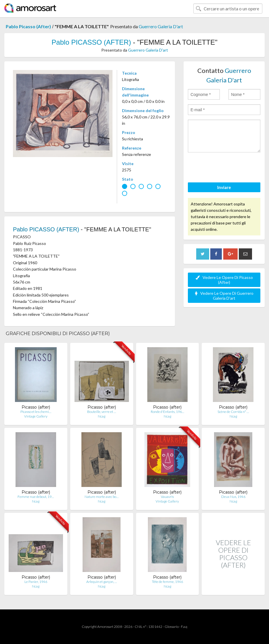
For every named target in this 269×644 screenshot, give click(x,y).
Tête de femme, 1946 (167, 582)
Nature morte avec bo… (102, 497)
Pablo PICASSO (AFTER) (91, 42)
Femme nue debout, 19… (36, 497)
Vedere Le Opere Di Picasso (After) (224, 280)
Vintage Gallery (36, 416)
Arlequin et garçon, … (102, 582)
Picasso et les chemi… (36, 412)
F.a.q (184, 627)
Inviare (224, 187)
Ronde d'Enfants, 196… (167, 412)
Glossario (172, 627)
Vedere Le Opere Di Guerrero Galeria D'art (224, 296)
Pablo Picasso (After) (28, 26)
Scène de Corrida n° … (233, 412)
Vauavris (167, 497)
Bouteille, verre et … (102, 412)
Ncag (102, 416)
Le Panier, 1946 (36, 582)
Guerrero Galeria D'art (161, 26)
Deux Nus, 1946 (233, 497)
